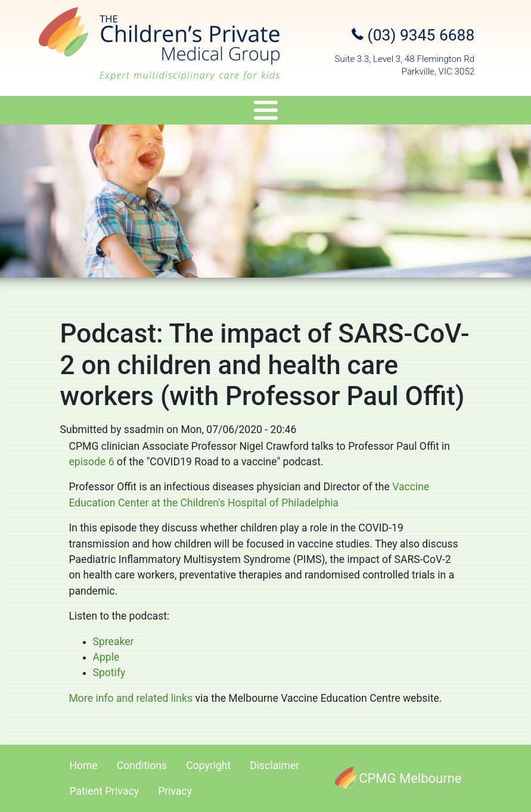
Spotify (109, 673)
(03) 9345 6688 (413, 35)
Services (146, 112)
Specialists (64, 112)
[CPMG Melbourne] (398, 778)
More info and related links (132, 698)
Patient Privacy (105, 791)
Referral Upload (449, 112)
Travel (281, 112)
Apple (106, 657)
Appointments (354, 112)
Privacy (175, 791)
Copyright (208, 766)
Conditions (142, 766)
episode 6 (92, 462)
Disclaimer (274, 766)
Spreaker (114, 642)
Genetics (221, 112)
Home (84, 766)
